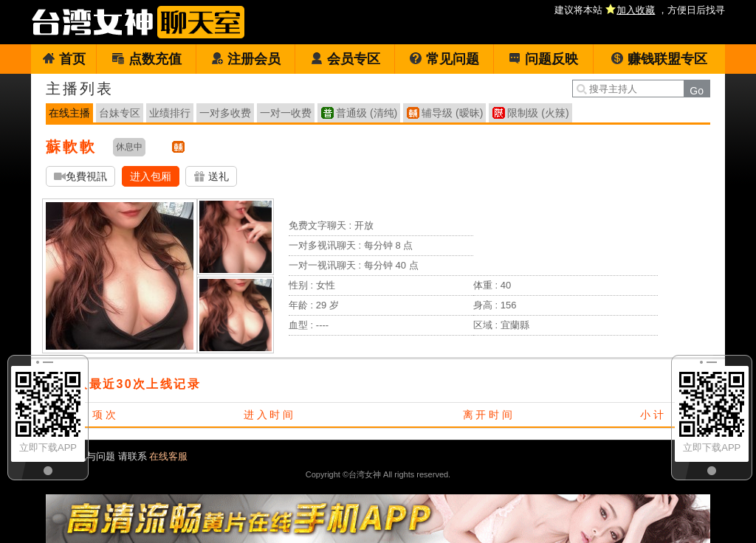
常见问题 (444, 59)
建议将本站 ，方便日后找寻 (640, 10)
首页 (64, 59)
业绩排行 (170, 113)
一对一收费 (286, 113)
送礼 (211, 177)
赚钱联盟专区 (659, 59)
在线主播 (69, 113)
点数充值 (147, 59)
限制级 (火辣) (538, 113)
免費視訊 (80, 177)
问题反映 (543, 59)
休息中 (129, 147)
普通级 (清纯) (367, 113)
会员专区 (345, 59)
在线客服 (168, 456)
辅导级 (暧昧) (452, 113)
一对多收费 (225, 113)
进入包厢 (151, 176)
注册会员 (245, 59)
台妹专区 (120, 113)
